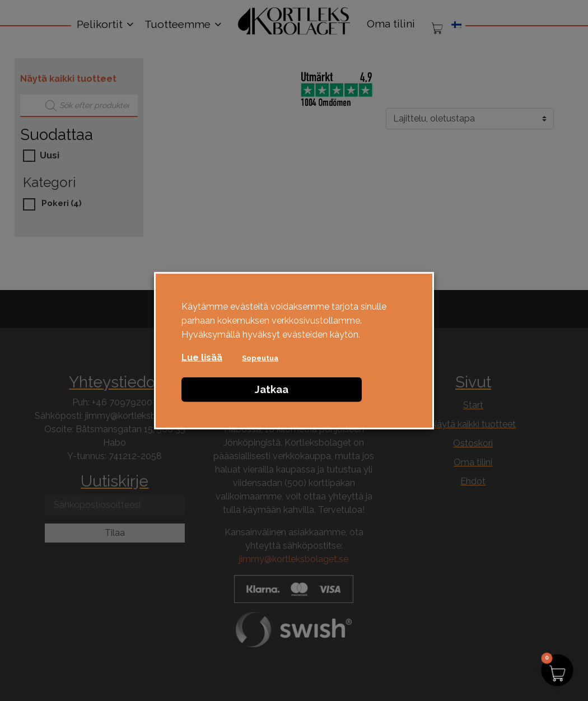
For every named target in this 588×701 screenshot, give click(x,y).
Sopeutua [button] (260, 357)
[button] (557, 670)
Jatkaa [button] (272, 389)
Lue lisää (202, 357)
